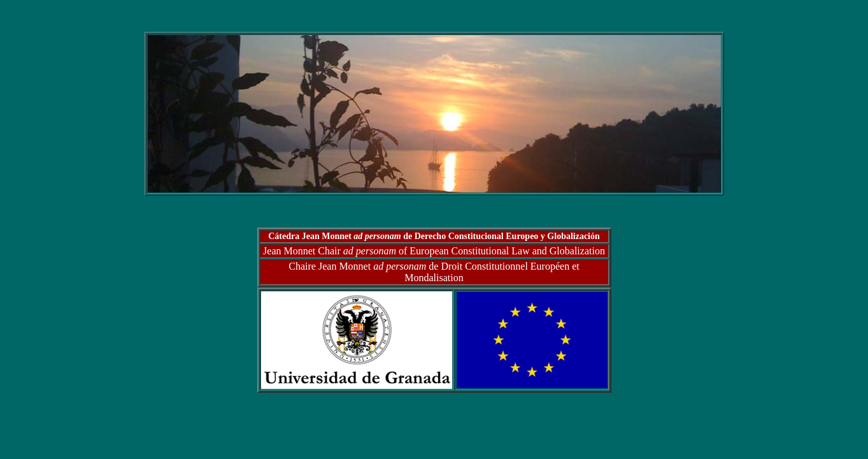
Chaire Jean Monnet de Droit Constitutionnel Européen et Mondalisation (434, 272)
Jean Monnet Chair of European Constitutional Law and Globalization (434, 251)
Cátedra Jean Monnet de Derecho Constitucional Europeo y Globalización (434, 236)
